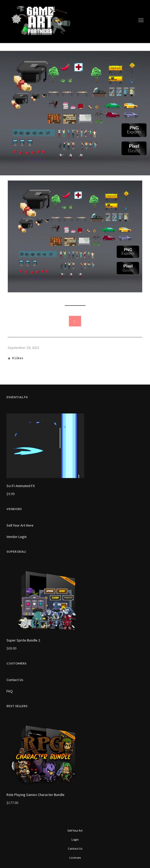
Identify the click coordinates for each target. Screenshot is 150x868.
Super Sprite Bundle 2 (23, 640)
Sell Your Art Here (20, 525)
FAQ (10, 691)
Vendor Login (17, 537)
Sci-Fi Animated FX (21, 486)
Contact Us (15, 680)
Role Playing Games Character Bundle (35, 795)
